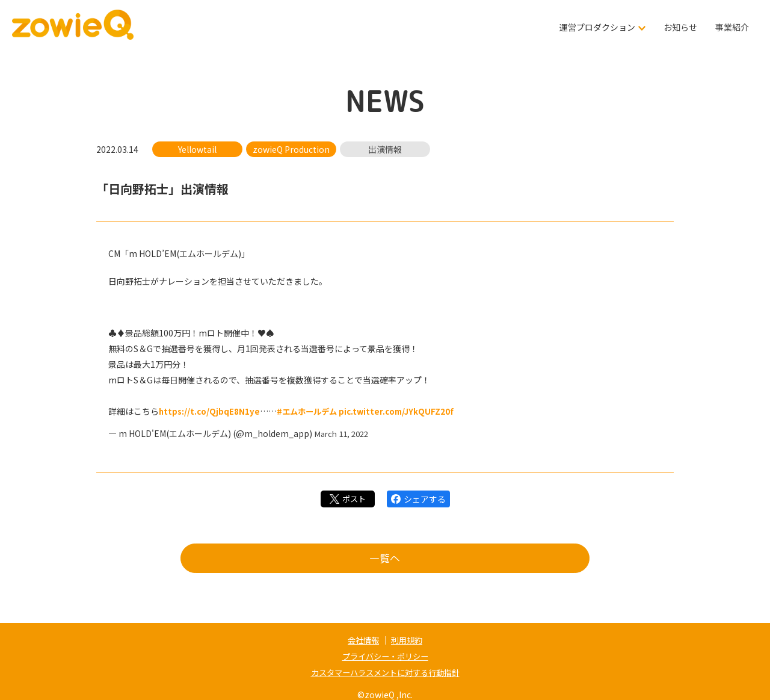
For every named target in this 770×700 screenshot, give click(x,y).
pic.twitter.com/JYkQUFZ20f (404, 411)
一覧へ (385, 559)
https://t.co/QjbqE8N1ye (210, 411)
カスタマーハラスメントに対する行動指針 (385, 671)
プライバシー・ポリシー (385, 655)
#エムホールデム (311, 411)
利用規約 (408, 640)
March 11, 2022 (344, 433)
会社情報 (362, 640)
